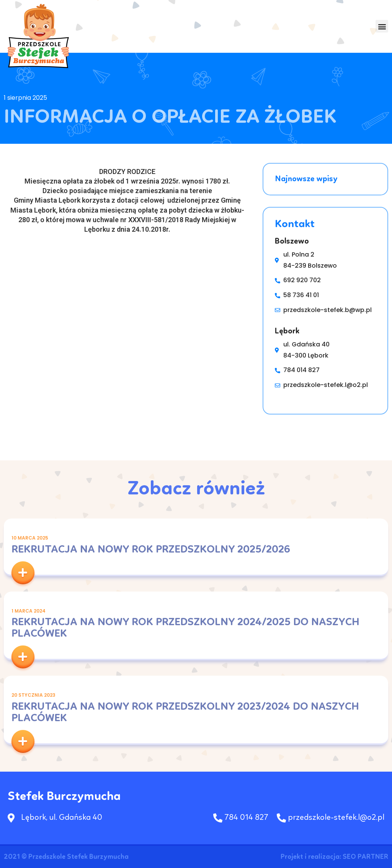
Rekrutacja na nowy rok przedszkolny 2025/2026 (151, 550)
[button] (382, 27)
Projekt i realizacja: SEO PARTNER (334, 857)
